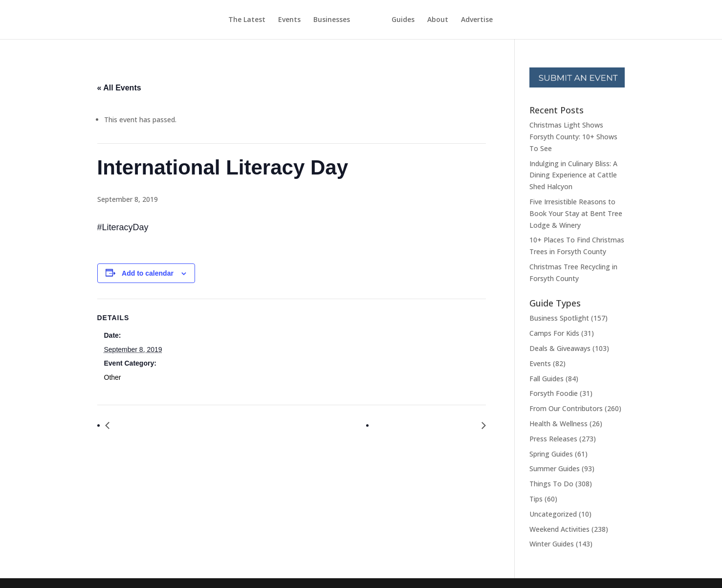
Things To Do (551, 484)
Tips (536, 499)
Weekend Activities (559, 529)
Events (271, 20)
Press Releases (553, 439)
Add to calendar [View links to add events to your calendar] (148, 273)
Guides (421, 20)
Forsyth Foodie (554, 393)
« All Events (119, 88)
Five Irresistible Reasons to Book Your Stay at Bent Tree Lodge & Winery (576, 213)
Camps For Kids (554, 333)
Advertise (495, 20)
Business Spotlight (559, 318)
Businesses (314, 20)
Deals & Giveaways (560, 348)
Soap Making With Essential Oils (172, 425)
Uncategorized (553, 514)
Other (113, 377)
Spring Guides (551, 454)
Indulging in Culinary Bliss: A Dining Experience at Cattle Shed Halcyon (573, 175)
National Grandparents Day (428, 425)
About (456, 20)
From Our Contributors (566, 408)
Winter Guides (552, 544)
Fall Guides (547, 379)
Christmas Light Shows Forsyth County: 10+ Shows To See (573, 137)
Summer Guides (555, 468)
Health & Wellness (558, 424)
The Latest (229, 20)
